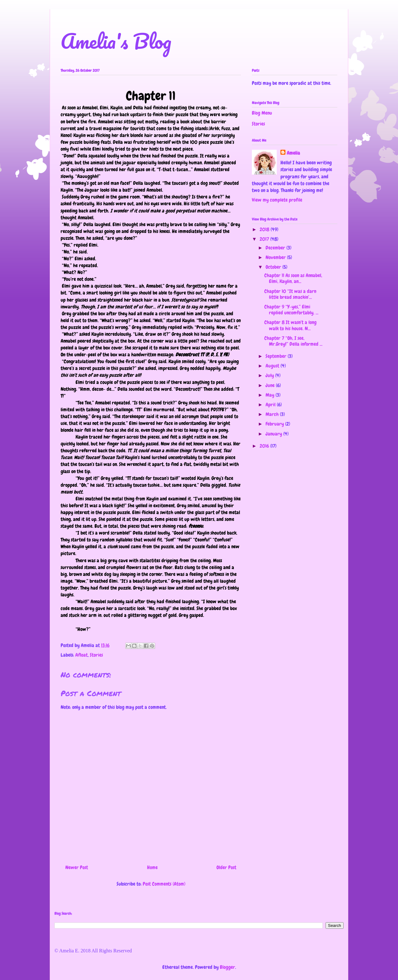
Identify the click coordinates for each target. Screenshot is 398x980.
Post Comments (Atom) (164, 884)
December (276, 248)
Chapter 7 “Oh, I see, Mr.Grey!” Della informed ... (293, 341)
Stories (96, 655)
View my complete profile (277, 200)
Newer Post (77, 867)
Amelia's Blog (116, 41)
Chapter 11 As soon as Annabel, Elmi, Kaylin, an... (293, 278)
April (271, 405)
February (275, 424)
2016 (265, 446)
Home (152, 867)
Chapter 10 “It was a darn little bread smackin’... (290, 294)
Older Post (226, 867)
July (270, 375)
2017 (265, 239)
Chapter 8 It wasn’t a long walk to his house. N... (290, 325)
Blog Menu (262, 113)
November (276, 257)
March (273, 414)
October (274, 267)
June (271, 385)
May (271, 395)
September (277, 356)
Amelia (293, 153)
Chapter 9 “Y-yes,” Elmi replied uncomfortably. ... (291, 310)
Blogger (227, 967)
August (273, 366)
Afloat (81, 655)
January (274, 434)
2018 (265, 229)
